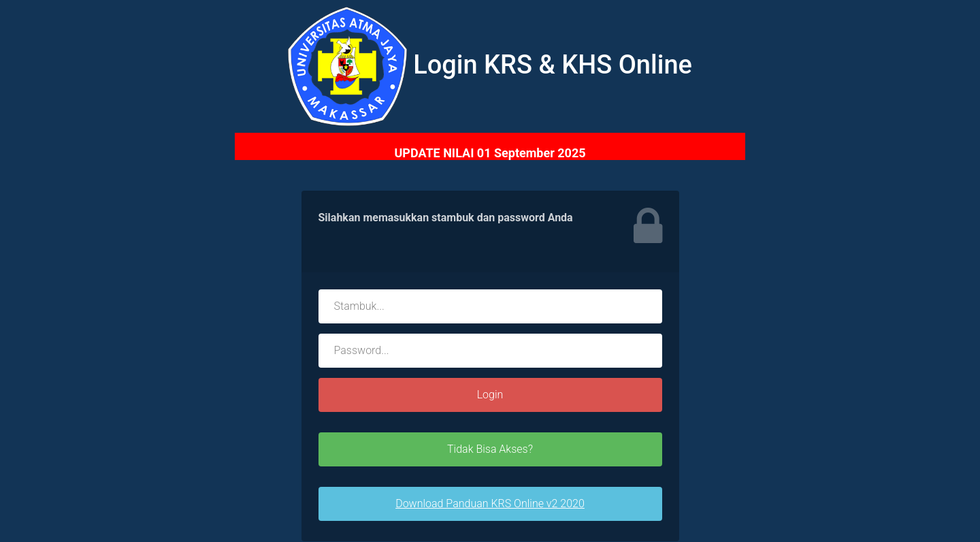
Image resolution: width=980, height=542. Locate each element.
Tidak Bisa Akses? (490, 449)
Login (490, 395)
